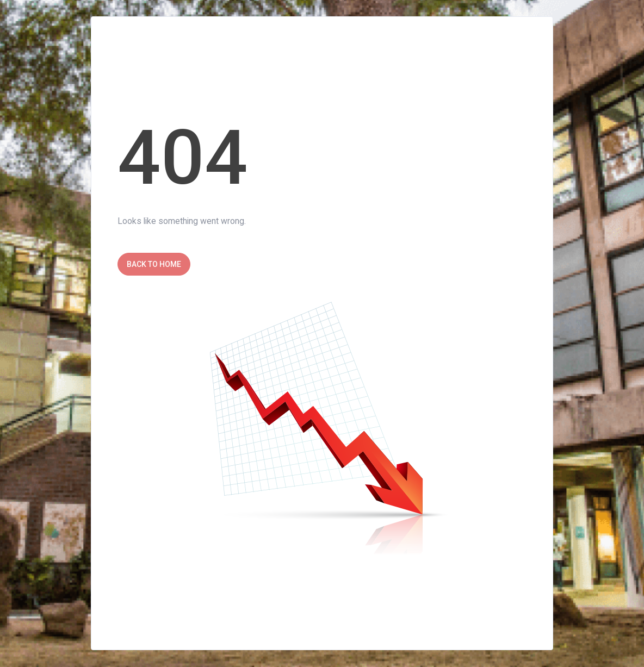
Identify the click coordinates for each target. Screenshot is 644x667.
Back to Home (154, 264)
